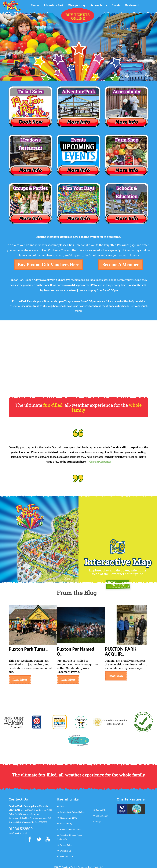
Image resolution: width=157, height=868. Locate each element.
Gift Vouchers (102, 816)
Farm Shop (127, 140)
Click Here (74, 245)
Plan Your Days (78, 188)
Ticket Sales (30, 92)
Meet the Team (67, 857)
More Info (78, 122)
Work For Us (65, 851)
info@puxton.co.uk (18, 833)
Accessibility (99, 5)
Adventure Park (54, 5)
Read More (20, 680)
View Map (118, 585)
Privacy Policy (66, 845)
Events (116, 5)
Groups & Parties (30, 188)
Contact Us (101, 810)
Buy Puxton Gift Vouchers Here (48, 265)
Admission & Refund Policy (72, 812)
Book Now (30, 122)
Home (35, 5)
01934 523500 (21, 829)
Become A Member (121, 265)
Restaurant (132, 5)
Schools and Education (70, 829)
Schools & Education (127, 192)
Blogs (99, 822)
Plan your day (77, 5)
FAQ (62, 806)
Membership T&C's (68, 818)
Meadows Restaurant (30, 144)
